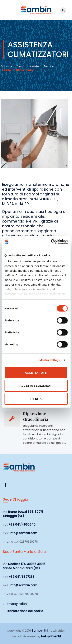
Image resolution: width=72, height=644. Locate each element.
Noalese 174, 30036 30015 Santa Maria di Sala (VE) (24, 566)
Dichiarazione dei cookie (25, 611)
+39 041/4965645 (22, 525)
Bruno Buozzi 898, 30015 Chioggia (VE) (23, 514)
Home (7, 66)
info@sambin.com (23, 533)
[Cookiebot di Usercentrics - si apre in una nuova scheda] (51, 242)
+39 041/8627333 (21, 577)
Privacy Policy (17, 604)
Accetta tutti (36, 372)
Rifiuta (36, 399)
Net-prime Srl (51, 636)
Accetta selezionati (36, 386)
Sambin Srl (40, 631)
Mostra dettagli (50, 360)
